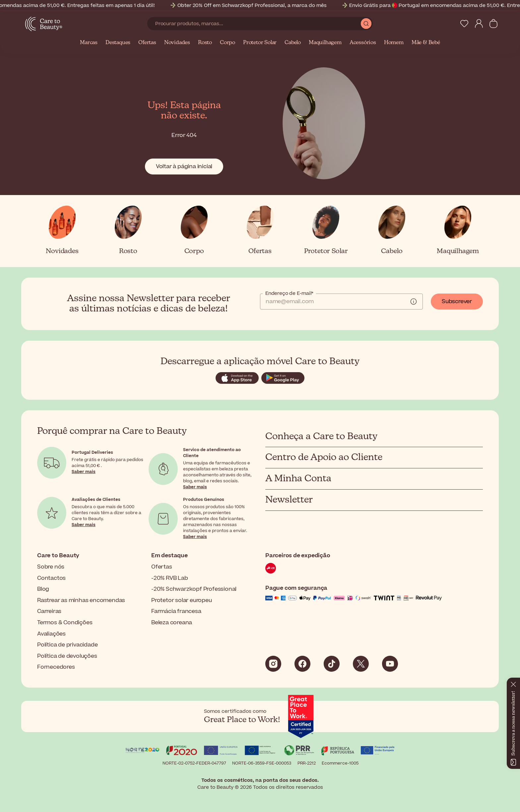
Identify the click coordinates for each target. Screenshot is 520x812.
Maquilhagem (325, 43)
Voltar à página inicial (184, 167)
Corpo (227, 43)
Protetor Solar (260, 43)
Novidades (177, 43)
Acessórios (363, 43)
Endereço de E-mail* (289, 294)
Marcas (89, 43)
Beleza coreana (172, 623)
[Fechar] (513, 683)
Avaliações (51, 634)
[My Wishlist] (464, 24)
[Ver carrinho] (493, 24)
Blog (43, 589)
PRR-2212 (307, 763)
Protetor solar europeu (182, 600)
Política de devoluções (67, 656)
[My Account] (479, 24)
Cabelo (293, 43)
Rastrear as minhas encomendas (81, 600)
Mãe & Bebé (426, 43)
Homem (394, 43)
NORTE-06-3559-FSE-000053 (262, 763)
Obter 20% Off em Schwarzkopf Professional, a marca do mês (255, 5)
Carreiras (49, 611)
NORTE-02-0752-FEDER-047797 (194, 763)
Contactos (51, 578)
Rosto (205, 43)
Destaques (118, 43)
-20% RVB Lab (170, 578)
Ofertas (147, 43)
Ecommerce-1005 (340, 763)
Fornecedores (56, 667)
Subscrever (457, 302)
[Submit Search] (366, 24)
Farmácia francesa (176, 611)
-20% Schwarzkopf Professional (194, 589)
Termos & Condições (65, 623)
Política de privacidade (67, 645)
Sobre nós (51, 567)
